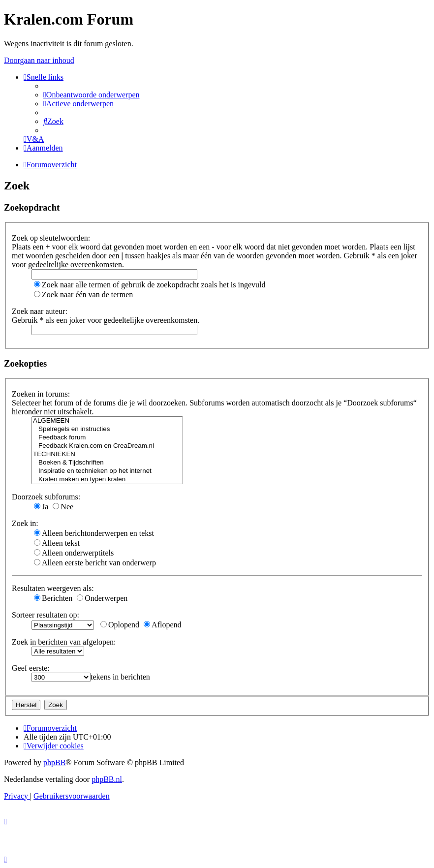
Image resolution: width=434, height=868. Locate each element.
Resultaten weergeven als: (53, 588)
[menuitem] (92, 95)
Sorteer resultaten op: (46, 615)
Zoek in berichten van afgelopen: (64, 642)
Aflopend (162, 625)
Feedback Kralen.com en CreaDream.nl (107, 446)
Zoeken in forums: (41, 394)
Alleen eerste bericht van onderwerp (95, 563)
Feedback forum (107, 438)
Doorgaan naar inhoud (39, 60)
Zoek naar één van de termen (83, 294)
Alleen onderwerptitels (74, 553)
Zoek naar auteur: (40, 311)
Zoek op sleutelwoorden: (51, 238)
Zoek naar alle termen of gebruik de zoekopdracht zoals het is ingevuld (150, 285)
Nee (63, 507)
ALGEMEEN (107, 421)
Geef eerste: (31, 668)
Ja (41, 507)
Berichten (53, 598)
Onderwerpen (102, 598)
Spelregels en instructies (107, 429)
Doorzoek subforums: (46, 497)
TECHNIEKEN (107, 454)
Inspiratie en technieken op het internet (107, 471)
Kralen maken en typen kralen (107, 480)
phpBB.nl (107, 779)
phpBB (54, 762)
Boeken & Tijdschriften (107, 463)
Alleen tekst (57, 543)
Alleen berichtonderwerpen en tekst (94, 533)
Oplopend (120, 625)
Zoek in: (25, 523)
